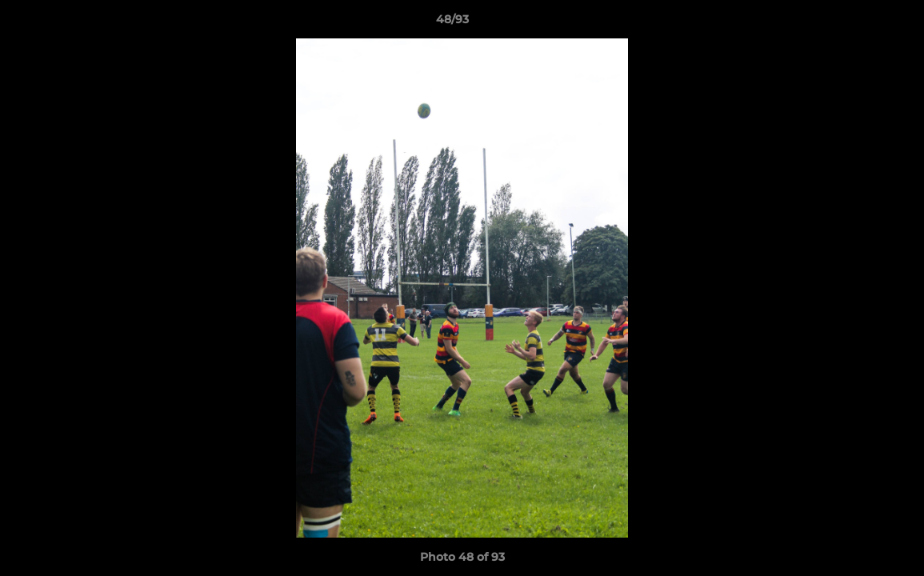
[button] (857, 23)
